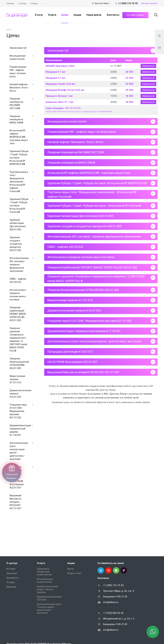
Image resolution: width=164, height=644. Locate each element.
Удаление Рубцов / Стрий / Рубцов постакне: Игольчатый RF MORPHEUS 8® (19, 158)
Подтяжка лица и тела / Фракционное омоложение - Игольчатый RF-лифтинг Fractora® (19, 182)
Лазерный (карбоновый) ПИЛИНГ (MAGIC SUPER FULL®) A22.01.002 (18, 314)
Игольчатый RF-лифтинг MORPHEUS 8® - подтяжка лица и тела (19, 137)
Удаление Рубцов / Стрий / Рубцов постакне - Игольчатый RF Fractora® (19, 206)
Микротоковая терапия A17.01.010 (17, 379)
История (11, 569)
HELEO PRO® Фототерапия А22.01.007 (17, 484)
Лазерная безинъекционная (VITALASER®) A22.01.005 (19, 363)
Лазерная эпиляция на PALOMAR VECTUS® (16, 104)
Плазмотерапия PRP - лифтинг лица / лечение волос (18, 72)
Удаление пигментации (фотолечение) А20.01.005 (18, 225)
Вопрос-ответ (74, 573)
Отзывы (11, 582)
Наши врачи (94, 15)
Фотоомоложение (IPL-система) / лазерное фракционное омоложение (19, 265)
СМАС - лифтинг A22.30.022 (18, 280)
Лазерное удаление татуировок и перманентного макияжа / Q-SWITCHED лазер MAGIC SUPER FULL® (18, 339)
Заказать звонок (149, 3)
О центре (12, 563)
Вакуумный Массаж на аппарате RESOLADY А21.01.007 (15, 502)
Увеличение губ (18, 48)
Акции (77, 15)
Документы (12, 578)
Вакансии (11, 587)
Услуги (52, 15)
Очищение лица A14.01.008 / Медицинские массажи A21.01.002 (18, 411)
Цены (65, 15)
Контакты (113, 15)
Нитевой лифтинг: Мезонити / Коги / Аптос (19, 88)
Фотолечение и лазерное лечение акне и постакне (18, 295)
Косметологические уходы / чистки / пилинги (47, 589)
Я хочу (39, 15)
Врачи (70, 569)
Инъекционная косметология (18, 57)
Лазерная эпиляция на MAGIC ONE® (16, 119)
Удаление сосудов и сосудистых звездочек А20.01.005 (16, 244)
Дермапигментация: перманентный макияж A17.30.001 (20, 430)
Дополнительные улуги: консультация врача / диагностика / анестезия (19, 451)
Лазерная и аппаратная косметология (44, 572)
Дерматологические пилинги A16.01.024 (20, 394)
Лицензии (12, 573)
